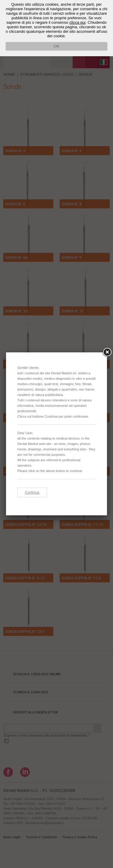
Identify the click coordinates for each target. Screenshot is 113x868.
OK (56, 46)
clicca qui (77, 22)
